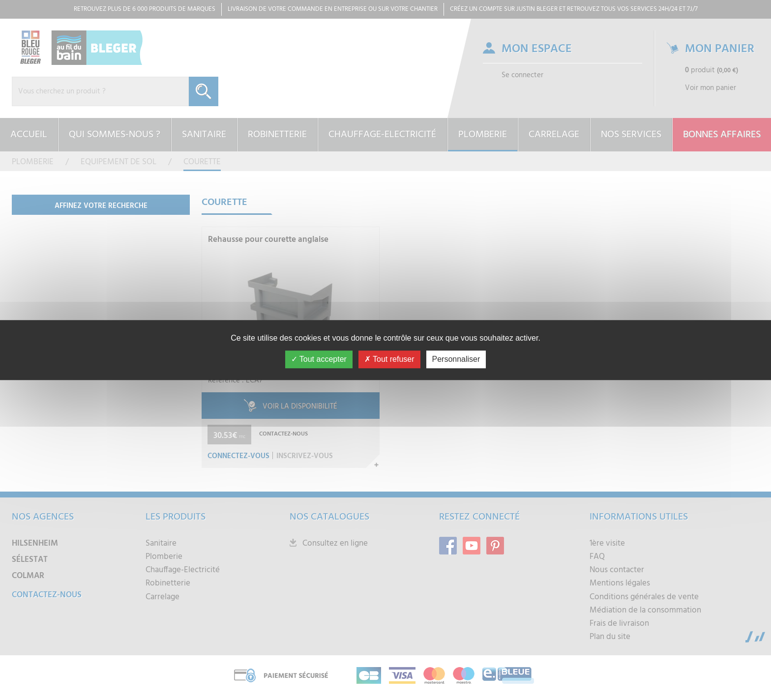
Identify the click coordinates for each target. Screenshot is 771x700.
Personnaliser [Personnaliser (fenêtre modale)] (456, 359)
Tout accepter (319, 359)
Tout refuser (389, 359)
